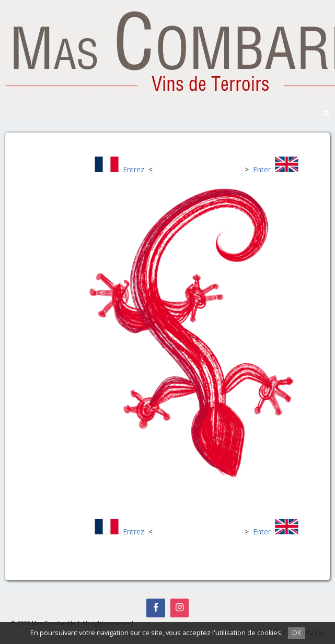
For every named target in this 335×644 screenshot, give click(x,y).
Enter (262, 169)
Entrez (134, 169)
